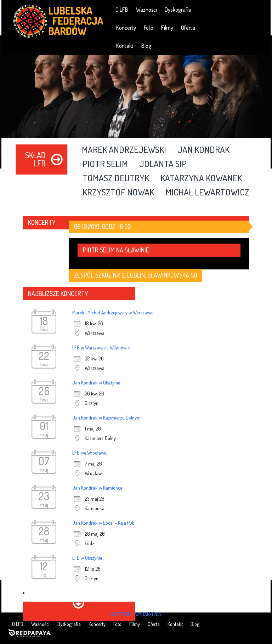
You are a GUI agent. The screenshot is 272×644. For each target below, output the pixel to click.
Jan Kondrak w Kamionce (97, 488)
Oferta (188, 28)
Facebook (220, 9)
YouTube (240, 9)
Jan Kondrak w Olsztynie (96, 383)
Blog (146, 46)
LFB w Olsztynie (87, 558)
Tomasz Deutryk (116, 178)
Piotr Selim (105, 164)
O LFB (122, 10)
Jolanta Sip (163, 164)
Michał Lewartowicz (207, 193)
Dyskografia (178, 10)
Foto (149, 28)
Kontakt (125, 46)
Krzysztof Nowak (118, 193)
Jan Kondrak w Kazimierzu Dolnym (106, 418)
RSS (260, 9)
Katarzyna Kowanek (201, 178)
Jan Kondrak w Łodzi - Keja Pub (103, 523)
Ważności (146, 10)
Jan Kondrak (203, 150)
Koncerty (126, 28)
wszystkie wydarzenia (136, 614)
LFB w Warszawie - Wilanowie (101, 347)
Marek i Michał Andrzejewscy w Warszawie (113, 312)
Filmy (167, 28)
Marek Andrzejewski (124, 150)
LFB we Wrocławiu (90, 453)
